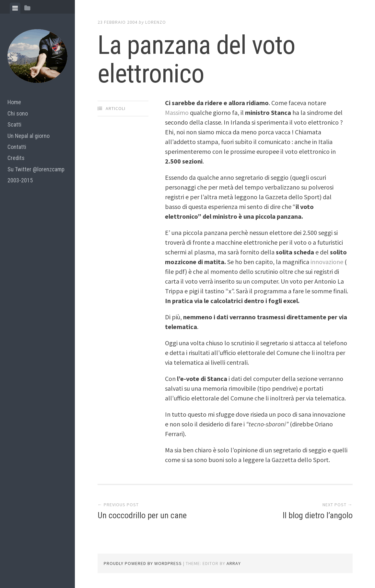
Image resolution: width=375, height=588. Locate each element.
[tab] (15, 8)
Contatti (17, 147)
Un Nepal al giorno (29, 136)
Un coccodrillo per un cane (142, 515)
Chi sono (18, 113)
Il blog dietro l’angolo (318, 515)
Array (234, 563)
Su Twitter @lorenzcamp (36, 169)
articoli (116, 108)
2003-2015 (20, 180)
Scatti (14, 124)
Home (14, 102)
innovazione (328, 262)
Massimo (177, 112)
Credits (16, 158)
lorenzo (156, 22)
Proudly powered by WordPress (143, 563)
